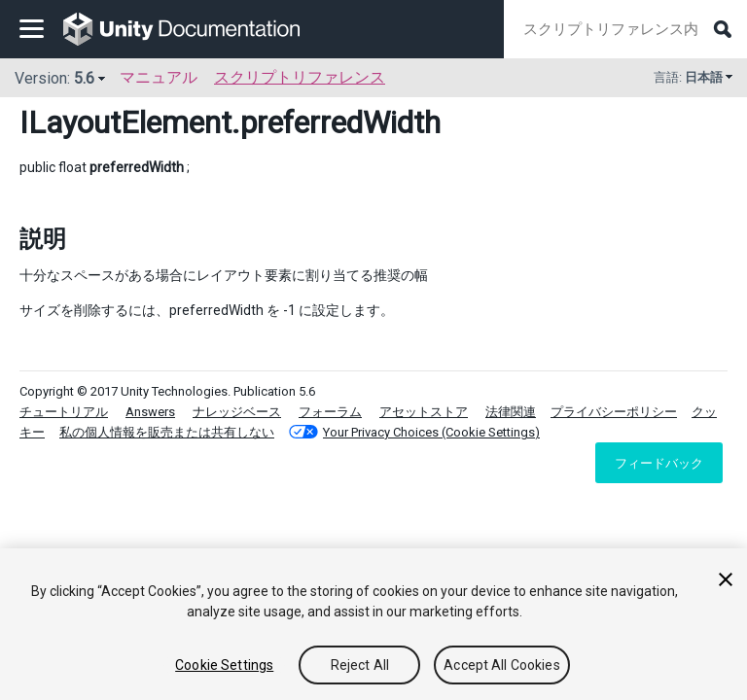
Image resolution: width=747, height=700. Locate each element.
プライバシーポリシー (614, 412)
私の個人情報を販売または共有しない (167, 432)
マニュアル (159, 77)
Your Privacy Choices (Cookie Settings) (431, 432)
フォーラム (330, 412)
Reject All (360, 665)
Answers (150, 412)
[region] (373, 624)
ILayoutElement (125, 122)
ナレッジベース (237, 412)
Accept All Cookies (502, 665)
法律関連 (511, 412)
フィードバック (659, 463)
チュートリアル (64, 412)
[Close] (726, 579)
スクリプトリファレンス (300, 77)
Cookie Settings (224, 665)
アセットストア (424, 412)
